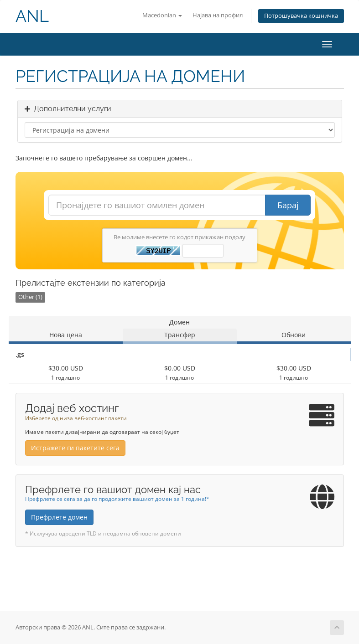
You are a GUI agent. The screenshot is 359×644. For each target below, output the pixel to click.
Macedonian (162, 15)
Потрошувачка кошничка (301, 16)
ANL (32, 16)
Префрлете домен (59, 517)
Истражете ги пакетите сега (75, 448)
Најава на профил (218, 15)
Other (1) (30, 297)
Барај (288, 205)
